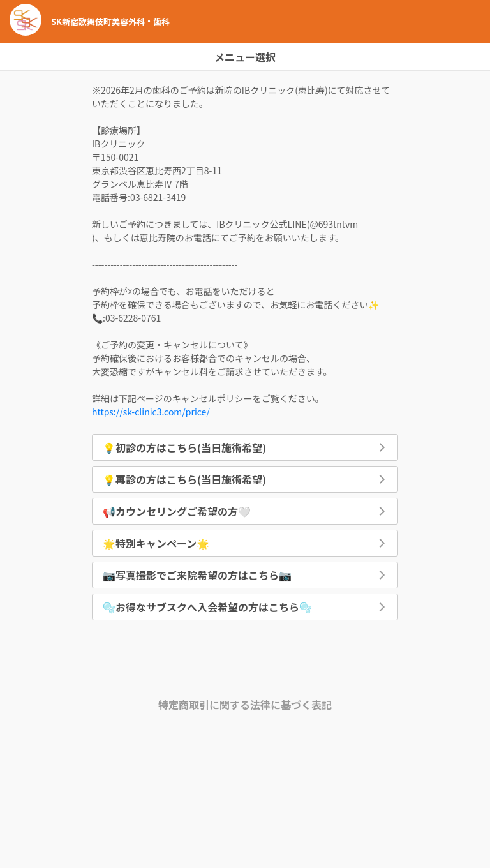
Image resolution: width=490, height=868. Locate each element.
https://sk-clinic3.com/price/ (151, 412)
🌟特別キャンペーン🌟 (156, 543)
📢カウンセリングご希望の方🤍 (177, 511)
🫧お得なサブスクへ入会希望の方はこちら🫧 (207, 607)
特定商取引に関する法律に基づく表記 (245, 705)
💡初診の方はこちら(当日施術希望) (184, 447)
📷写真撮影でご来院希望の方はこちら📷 (197, 575)
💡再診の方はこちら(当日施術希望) (184, 479)
